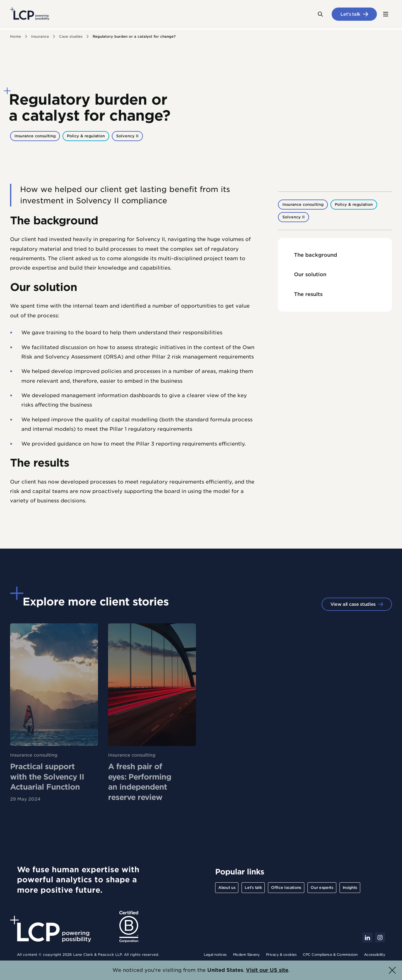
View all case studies (353, 604)
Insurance (40, 36)
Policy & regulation (86, 136)
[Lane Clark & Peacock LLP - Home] (30, 14)
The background (315, 255)
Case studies (71, 36)
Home (16, 36)
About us (227, 887)
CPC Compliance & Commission (330, 955)
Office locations (286, 887)
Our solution (310, 274)
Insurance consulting (35, 136)
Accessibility (375, 955)
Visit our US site (267, 970)
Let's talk (350, 14)
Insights (350, 887)
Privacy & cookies (281, 955)
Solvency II (127, 136)
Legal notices (215, 955)
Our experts (322, 887)
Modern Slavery (246, 955)
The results (308, 294)
